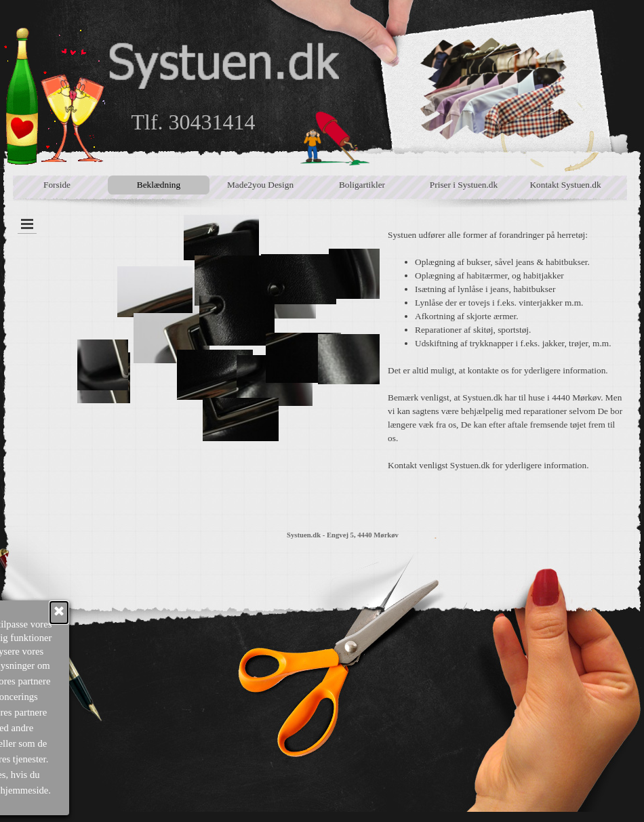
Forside (57, 185)
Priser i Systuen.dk (464, 185)
